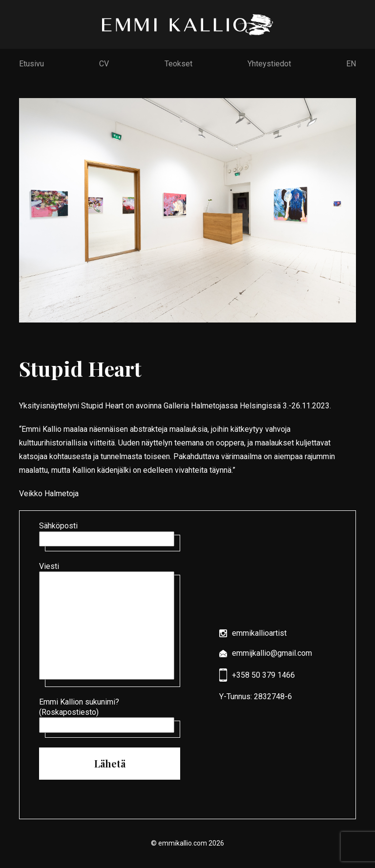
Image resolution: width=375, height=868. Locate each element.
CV (104, 64)
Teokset (178, 64)
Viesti (110, 622)
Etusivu (31, 64)
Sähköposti (110, 534)
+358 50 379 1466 (257, 675)
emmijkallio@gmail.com (266, 653)
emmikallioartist (253, 633)
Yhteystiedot (269, 64)
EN (351, 64)
